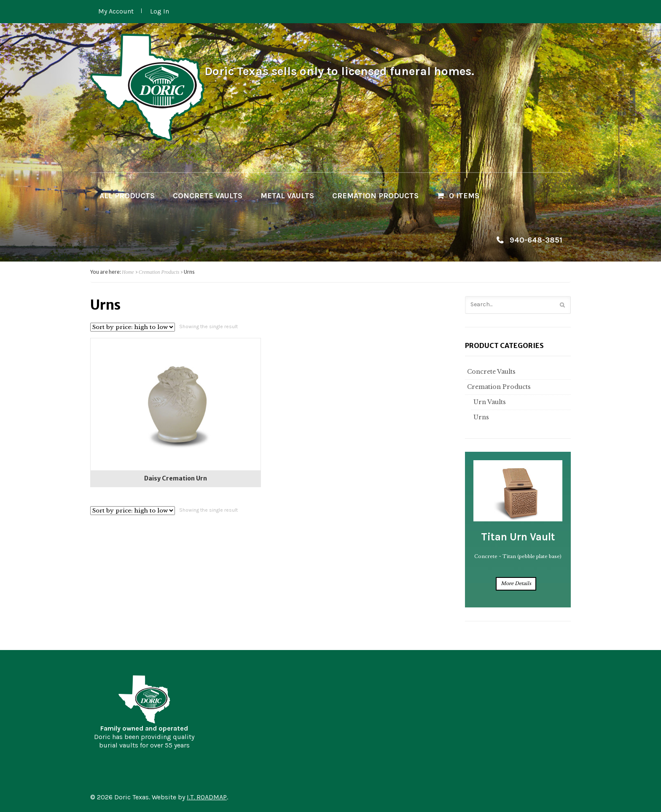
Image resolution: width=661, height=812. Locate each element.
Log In (160, 11)
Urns (480, 417)
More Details (516, 583)
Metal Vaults (287, 196)
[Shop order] (133, 327)
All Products (127, 196)
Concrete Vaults (208, 196)
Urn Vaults (489, 402)
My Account (116, 11)
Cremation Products (375, 196)
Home (128, 272)
